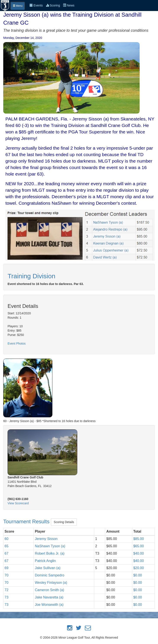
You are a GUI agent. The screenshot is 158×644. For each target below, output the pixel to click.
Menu (18, 6)
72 (6, 590)
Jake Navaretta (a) (49, 597)
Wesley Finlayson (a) (51, 583)
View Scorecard (18, 503)
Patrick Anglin (45, 561)
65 (6, 546)
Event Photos (17, 343)
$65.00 (139, 546)
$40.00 (139, 553)
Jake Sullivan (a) (48, 568)
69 (6, 568)
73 (6, 597)
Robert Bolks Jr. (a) (50, 553)
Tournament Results (27, 521)
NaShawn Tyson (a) (50, 546)
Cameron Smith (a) (49, 590)
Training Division (31, 276)
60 (6, 539)
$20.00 (139, 568)
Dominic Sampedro (50, 575)
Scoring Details (64, 522)
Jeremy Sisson (46, 539)
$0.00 (138, 575)
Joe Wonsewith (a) (49, 605)
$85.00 (139, 539)
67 (6, 553)
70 (6, 575)
